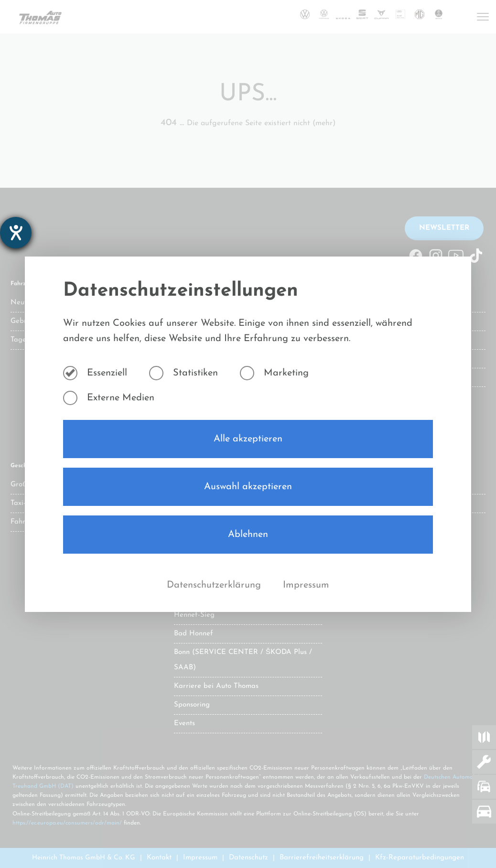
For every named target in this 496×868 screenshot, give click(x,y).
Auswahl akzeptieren (248, 487)
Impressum (306, 585)
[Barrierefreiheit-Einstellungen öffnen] (16, 233)
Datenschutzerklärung (215, 585)
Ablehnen (248, 535)
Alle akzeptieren (248, 439)
